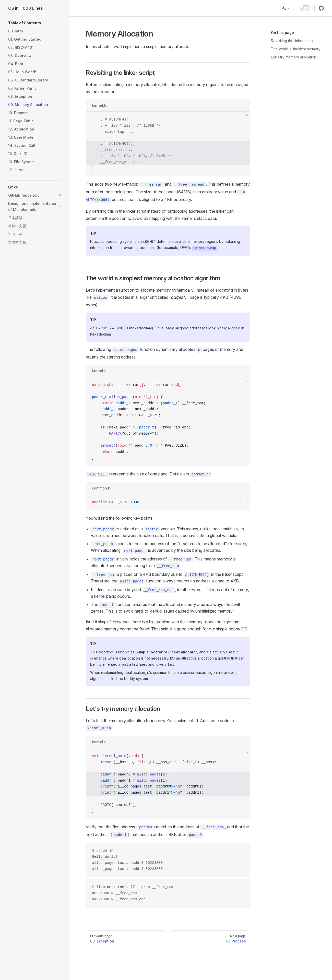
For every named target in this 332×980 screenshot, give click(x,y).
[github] (321, 8)
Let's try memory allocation (294, 57)
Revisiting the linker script (292, 41)
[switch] (305, 8)
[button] (35, 23)
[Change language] (286, 8)
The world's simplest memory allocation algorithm (297, 49)
